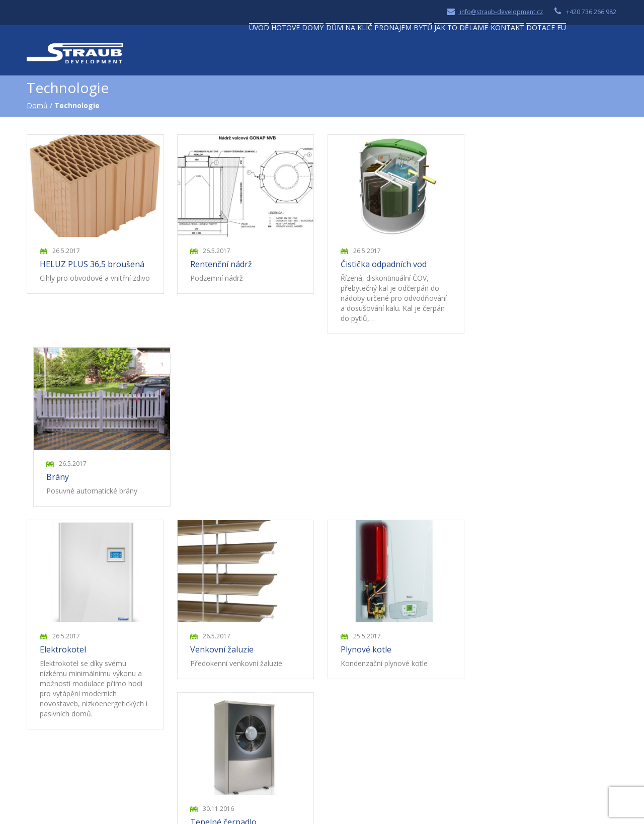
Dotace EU (575, 53)
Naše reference (256, 699)
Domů (38, 108)
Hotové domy (246, 53)
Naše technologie (259, 686)
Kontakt (521, 53)
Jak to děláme (460, 53)
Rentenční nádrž (223, 266)
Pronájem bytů (385, 53)
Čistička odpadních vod (386, 266)
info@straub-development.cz (495, 12)
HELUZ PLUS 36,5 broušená (93, 266)
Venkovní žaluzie (223, 480)
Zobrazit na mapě (69, 742)
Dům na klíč (313, 53)
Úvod (192, 53)
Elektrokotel (64, 480)
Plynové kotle (368, 480)
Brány (505, 266)
